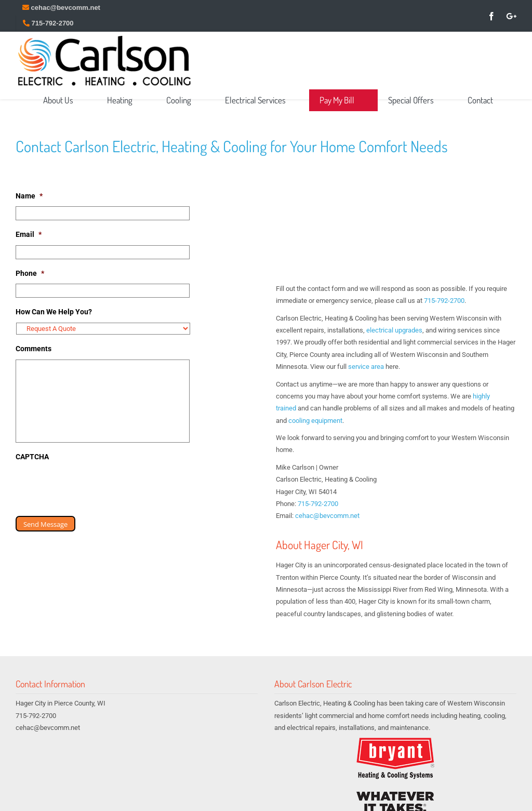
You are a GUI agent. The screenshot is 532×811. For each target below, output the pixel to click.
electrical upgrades (394, 330)
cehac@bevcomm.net (327, 516)
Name (29, 196)
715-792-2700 (444, 301)
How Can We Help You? (54, 312)
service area (366, 367)
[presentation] (95, 487)
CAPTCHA (32, 457)
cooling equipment (315, 421)
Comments (34, 349)
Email (29, 234)
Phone (30, 273)
